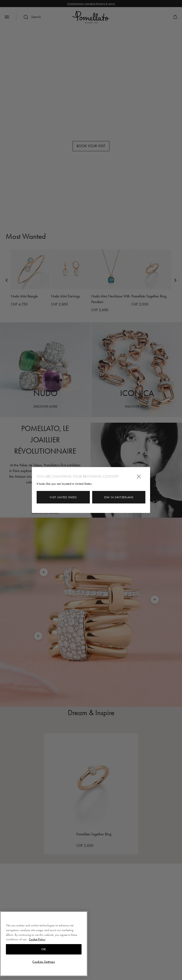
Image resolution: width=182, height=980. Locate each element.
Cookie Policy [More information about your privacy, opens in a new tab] (37, 939)
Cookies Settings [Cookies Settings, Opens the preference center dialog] (44, 962)
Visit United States (63, 497)
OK (44, 949)
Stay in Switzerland (119, 497)
